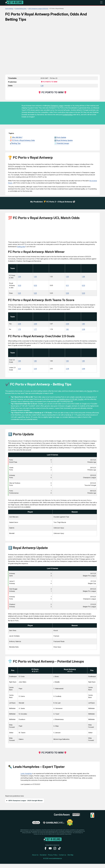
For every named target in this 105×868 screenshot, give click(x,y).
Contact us (62, 859)
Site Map (70, 859)
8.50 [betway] (35, 287)
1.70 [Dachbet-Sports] (19, 332)
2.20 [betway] (35, 373)
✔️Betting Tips (15, 143)
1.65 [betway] (35, 365)
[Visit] (25, 271)
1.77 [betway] (35, 332)
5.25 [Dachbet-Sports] (19, 295)
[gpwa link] (76, 820)
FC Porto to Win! (50, 82)
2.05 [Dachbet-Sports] (19, 327)
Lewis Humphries (26, 778)
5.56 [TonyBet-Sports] (67, 295)
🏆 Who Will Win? (16, 137)
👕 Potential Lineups (62, 143)
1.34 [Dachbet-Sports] (19, 278)
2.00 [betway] (35, 327)
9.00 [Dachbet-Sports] (20, 287)
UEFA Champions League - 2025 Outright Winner (26, 805)
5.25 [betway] (35, 295)
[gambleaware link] (62, 820)
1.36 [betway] (42, 86)
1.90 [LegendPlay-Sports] (83, 327)
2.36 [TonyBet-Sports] (67, 373)
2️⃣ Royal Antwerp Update (64, 140)
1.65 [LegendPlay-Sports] (83, 365)
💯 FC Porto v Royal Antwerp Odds (22, 140)
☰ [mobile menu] (101, 2)
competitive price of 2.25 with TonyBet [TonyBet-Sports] (71, 404)
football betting (67, 115)
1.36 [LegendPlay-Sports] (83, 278)
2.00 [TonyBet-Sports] (67, 327)
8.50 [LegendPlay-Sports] (83, 287)
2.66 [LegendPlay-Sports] (83, 373)
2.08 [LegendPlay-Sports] (83, 332)
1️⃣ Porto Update (60, 137)
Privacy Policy (53, 859)
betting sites (21, 247)
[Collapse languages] (92, 818)
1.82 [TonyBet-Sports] (67, 332)
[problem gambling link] (36, 828)
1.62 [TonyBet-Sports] (67, 365)
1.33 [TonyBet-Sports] (67, 278)
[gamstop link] (46, 819)
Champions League (57, 106)
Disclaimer (43, 859)
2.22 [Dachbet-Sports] (19, 373)
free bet (90, 395)
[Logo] (14, 3)
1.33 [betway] (35, 278)
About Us (35, 859)
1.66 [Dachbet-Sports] (19, 365)
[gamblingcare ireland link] (53, 828)
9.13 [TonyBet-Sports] (67, 287)
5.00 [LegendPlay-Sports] (83, 295)
